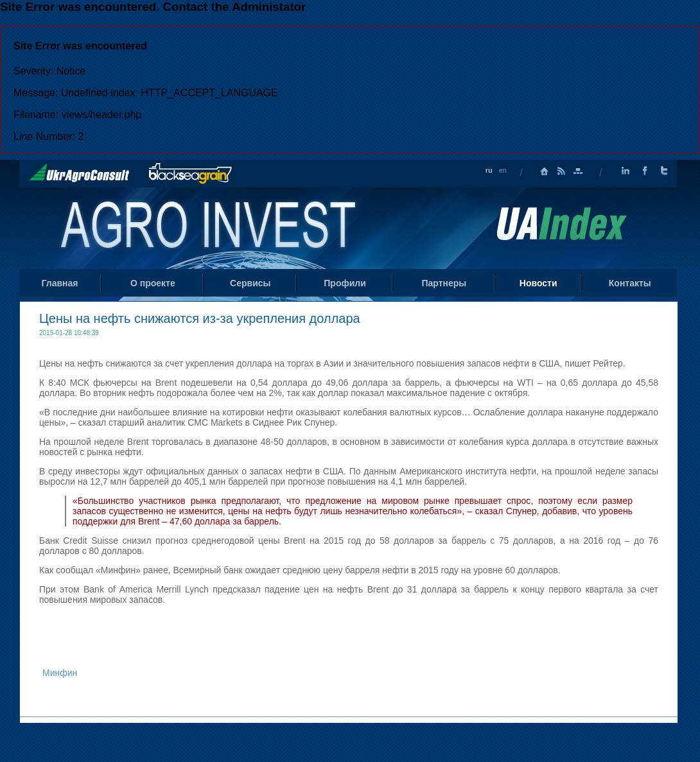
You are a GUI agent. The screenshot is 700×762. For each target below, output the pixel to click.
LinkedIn (626, 171)
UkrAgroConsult (79, 173)
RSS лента (561, 171)
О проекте (153, 283)
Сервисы (250, 283)
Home (210, 227)
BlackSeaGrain (190, 174)
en (503, 170)
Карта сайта (578, 171)
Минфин (60, 673)
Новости (538, 283)
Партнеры (444, 283)
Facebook (645, 171)
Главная (545, 171)
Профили (345, 283)
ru (489, 170)
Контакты (630, 283)
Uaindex (561, 224)
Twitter (664, 171)
